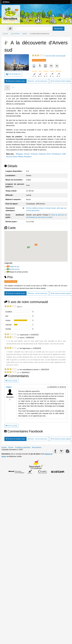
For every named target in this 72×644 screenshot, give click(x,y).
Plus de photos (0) (13, 74)
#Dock (15, 157)
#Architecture (56, 154)
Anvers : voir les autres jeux (38, 81)
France (9, 387)
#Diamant (42, 154)
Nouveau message (11, 381)
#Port (49, 154)
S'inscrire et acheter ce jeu (15, 81)
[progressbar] (22, 312)
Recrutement (37, 447)
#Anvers (27, 154)
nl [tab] (13, 88)
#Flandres (34, 154)
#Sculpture (28, 157)
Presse (11, 447)
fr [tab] (7, 88)
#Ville (64, 154)
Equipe (4, 447)
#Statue (20, 157)
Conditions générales (23, 447)
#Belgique (19, 154)
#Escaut (9, 157)
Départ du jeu (14, 267)
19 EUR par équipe (39, 60)
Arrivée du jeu (15, 269)
